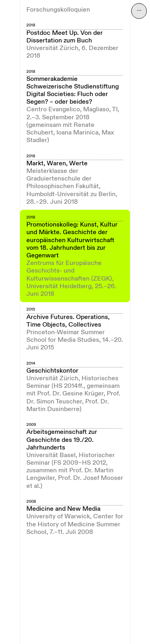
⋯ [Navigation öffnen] (139, 11)
